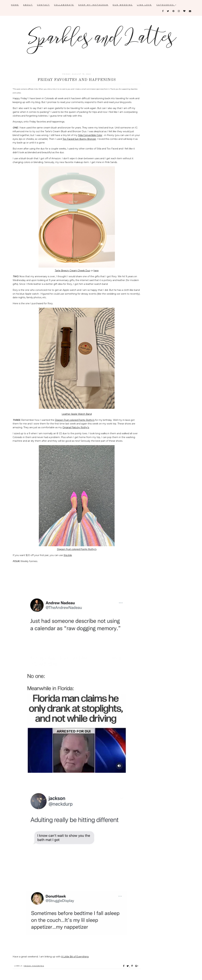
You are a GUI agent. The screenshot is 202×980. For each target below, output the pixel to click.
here (96, 271)
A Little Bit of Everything (75, 957)
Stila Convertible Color (90, 135)
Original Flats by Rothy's (76, 427)
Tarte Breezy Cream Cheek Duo (72, 271)
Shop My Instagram (93, 5)
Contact (43, 5)
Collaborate (64, 5)
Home (15, 5)
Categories (167, 5)
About (28, 5)
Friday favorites (34, 966)
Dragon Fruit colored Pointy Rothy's (75, 420)
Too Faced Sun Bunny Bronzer (79, 139)
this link (68, 555)
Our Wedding (123, 5)
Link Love (144, 5)
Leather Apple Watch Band (77, 414)
